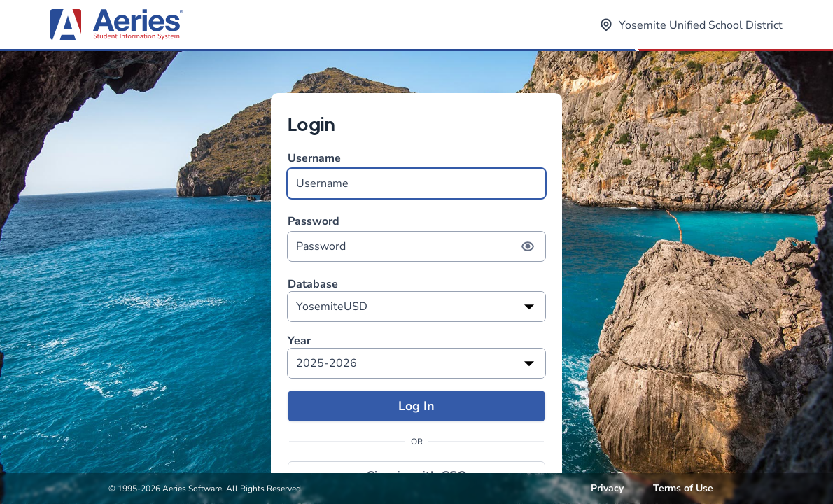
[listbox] (416, 307)
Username (416, 175)
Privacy (607, 488)
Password (416, 238)
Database (313, 285)
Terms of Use (683, 488)
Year (299, 341)
